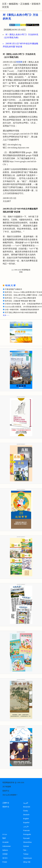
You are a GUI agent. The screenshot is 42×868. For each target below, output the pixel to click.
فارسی (26, 826)
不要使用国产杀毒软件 (13, 289)
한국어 (5, 858)
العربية (26, 803)
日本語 (5, 854)
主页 (4, 4)
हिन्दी (4, 838)
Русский (26, 838)
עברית (5, 834)
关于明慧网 (7, 787)
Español (26, 823)
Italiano (5, 850)
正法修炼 (25, 4)
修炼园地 (13, 4)
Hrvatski (6, 842)
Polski (5, 862)
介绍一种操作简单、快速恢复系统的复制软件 (22, 310)
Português (27, 834)
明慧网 (19, 62)
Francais (27, 830)
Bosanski (27, 807)
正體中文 (6, 803)
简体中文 (6, 807)
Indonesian (7, 846)
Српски (26, 846)
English (26, 819)
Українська (27, 858)
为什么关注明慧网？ (10, 795)
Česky (26, 811)
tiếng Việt (27, 862)
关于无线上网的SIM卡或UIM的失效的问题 (21, 312)
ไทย (25, 850)
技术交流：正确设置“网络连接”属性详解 (20, 301)
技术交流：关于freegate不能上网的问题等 (20, 298)
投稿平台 (6, 791)
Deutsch (26, 815)
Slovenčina (27, 842)
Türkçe (26, 854)
